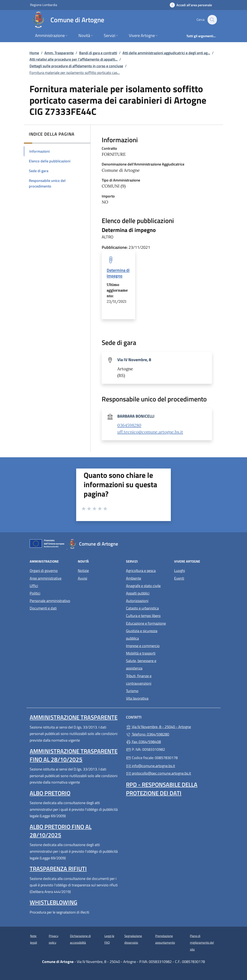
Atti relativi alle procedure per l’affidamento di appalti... (73, 59)
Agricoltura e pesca (141, 571)
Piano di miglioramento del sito (202, 943)
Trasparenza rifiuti (58, 869)
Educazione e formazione (146, 623)
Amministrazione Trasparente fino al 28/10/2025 (74, 755)
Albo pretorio (50, 793)
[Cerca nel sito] (212, 20)
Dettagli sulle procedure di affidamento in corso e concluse (76, 66)
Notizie (83, 571)
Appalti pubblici (138, 593)
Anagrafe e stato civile (143, 586)
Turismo (132, 691)
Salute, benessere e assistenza (141, 664)
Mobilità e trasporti (141, 653)
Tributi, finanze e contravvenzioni (139, 680)
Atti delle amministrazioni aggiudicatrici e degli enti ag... (166, 53)
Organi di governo (44, 571)
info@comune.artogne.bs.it (150, 766)
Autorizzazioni (137, 601)
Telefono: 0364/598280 (148, 734)
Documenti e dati (43, 608)
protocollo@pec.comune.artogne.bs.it (158, 773)
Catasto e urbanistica (142, 608)
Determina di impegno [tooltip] (118, 273)
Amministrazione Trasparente (74, 717)
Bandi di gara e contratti (98, 53)
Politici (35, 593)
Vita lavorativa (137, 698)
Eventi (179, 578)
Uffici (34, 586)
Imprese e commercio (143, 646)
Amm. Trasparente (59, 53)
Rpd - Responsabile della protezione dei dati (162, 789)
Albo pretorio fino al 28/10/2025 (61, 831)
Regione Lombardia (44, 5)
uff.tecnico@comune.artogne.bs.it (150, 432)
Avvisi (83, 578)
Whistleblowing (53, 902)
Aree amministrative (46, 578)
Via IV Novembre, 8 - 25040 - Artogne (172, 726)
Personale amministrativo (50, 601)
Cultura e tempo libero (143, 616)
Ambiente (134, 578)
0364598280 (129, 425)
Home (34, 53)
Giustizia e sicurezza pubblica (142, 635)
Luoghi (180, 571)
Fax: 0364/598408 (143, 742)
